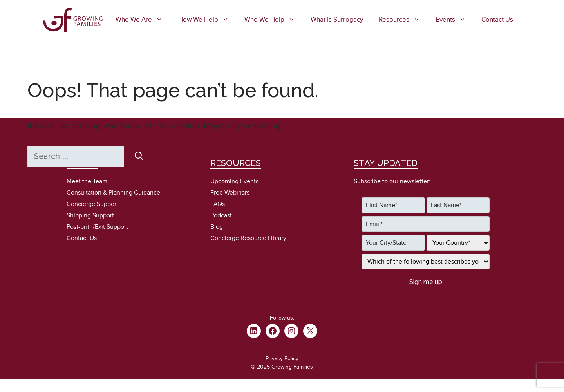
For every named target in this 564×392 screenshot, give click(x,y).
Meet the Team (87, 181)
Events (455, 20)
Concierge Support (92, 204)
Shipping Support (90, 215)
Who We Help (274, 20)
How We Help (207, 20)
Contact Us (497, 20)
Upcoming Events (234, 181)
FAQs (218, 204)
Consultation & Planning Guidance (113, 193)
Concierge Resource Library (248, 238)
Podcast (221, 215)
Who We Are (143, 20)
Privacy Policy (282, 359)
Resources (403, 20)
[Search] (139, 156)
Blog (217, 227)
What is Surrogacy (337, 20)
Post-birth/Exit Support (97, 227)
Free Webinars (230, 193)
